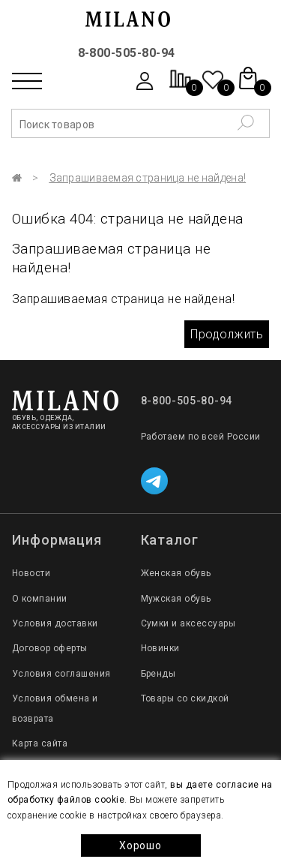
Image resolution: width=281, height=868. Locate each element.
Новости (31, 573)
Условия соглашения (61, 674)
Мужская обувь (176, 599)
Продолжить (227, 334)
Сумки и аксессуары (188, 623)
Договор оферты (50, 648)
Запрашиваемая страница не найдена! (148, 178)
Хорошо (140, 845)
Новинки (160, 648)
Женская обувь (176, 573)
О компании (40, 599)
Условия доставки (55, 623)
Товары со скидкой (185, 698)
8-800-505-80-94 (127, 53)
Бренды (158, 674)
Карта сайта (40, 743)
